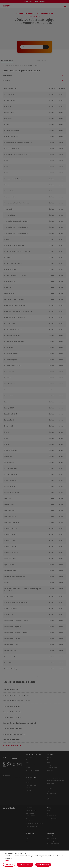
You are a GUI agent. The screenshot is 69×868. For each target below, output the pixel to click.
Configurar (9, 865)
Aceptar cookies (43, 865)
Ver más (7, 861)
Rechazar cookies (25, 865)
